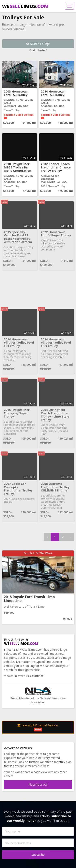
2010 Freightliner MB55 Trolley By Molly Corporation (18, 167)
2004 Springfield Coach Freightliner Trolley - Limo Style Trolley (55, 415)
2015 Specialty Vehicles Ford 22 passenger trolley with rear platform (18, 237)
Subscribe (38, 855)
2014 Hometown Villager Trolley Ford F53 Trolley (19, 342)
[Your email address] (38, 843)
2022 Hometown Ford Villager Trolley (56, 234)
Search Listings (38, 44)
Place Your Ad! (38, 784)
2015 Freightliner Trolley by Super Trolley (17, 413)
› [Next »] (70, 537)
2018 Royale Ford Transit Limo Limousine (29, 599)
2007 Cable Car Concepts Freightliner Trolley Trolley (18, 489)
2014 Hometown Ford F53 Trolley (53, 93)
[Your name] (38, 831)
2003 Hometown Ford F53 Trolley (16, 93)
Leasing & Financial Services (38, 727)
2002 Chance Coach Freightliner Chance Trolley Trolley (56, 167)
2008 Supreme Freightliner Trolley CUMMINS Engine (55, 487)
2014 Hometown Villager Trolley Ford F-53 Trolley (56, 342)
